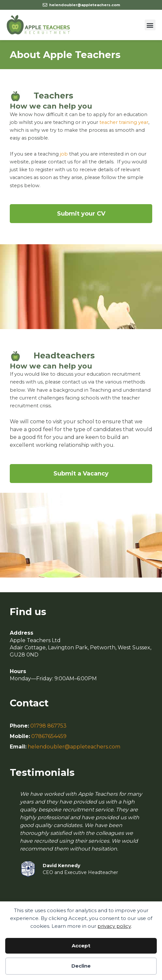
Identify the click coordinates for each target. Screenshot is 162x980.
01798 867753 (48, 726)
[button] (150, 25)
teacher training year (124, 122)
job (64, 154)
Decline (81, 966)
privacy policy (114, 926)
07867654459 (49, 736)
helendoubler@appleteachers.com (74, 747)
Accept (81, 946)
